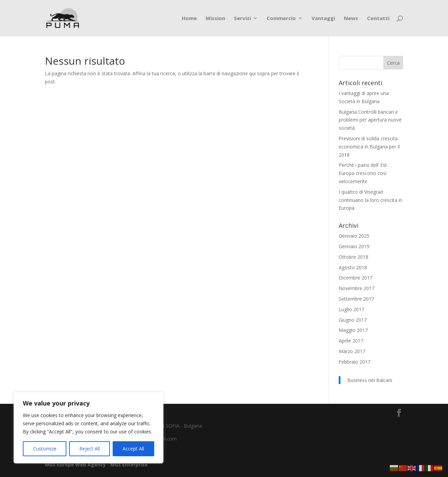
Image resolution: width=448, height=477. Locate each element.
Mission (215, 19)
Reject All (90, 449)
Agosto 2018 (353, 267)
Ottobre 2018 (354, 257)
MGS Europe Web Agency (76, 465)
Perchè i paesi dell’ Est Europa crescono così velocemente (363, 173)
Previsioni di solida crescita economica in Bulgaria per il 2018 (369, 147)
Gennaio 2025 (354, 236)
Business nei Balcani (370, 380)
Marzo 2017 (352, 351)
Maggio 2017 (353, 330)
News (351, 19)
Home (189, 19)
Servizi (242, 19)
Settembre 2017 (356, 299)
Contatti (378, 19)
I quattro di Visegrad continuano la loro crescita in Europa (371, 200)
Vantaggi (323, 19)
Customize (45, 449)
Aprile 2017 (351, 341)
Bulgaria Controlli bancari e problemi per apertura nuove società (370, 120)
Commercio (281, 19)
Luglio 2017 (351, 309)
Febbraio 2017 (355, 362)
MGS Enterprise (129, 465)
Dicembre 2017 (356, 278)
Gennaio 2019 (354, 246)
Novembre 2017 (357, 288)
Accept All (133, 449)
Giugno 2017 (353, 320)
